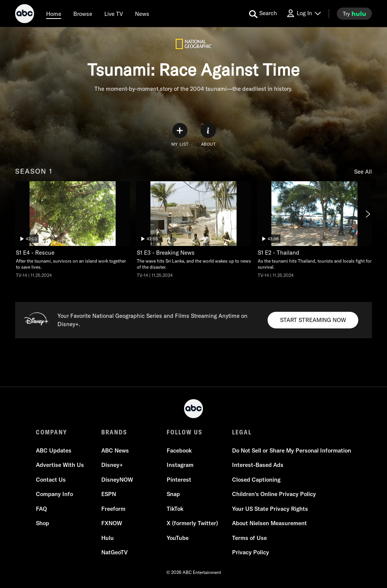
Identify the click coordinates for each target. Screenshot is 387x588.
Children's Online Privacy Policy (274, 494)
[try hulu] (354, 14)
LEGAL (242, 432)
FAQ (41, 509)
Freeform (113, 509)
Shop (43, 523)
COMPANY (52, 432)
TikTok (175, 509)
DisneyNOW (117, 480)
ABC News (115, 450)
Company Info (54, 494)
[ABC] (25, 15)
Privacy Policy (251, 552)
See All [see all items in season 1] (363, 172)
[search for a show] (263, 14)
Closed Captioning (256, 480)
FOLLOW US (185, 432)
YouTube (178, 538)
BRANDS (114, 432)
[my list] (180, 135)
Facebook (179, 450)
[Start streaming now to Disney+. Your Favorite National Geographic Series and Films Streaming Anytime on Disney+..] (313, 320)
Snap (173, 494)
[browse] (83, 14)
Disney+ (112, 465)
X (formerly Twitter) (192, 523)
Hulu (108, 538)
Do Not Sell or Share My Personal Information (292, 450)
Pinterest (179, 480)
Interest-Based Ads (258, 465)
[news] (142, 14)
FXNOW (112, 523)
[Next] (367, 214)
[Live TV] (114, 14)
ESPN (109, 494)
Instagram (180, 465)
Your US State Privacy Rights (270, 509)
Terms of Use (249, 538)
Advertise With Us (60, 465)
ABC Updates (54, 450)
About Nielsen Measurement (269, 523)
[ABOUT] (208, 135)
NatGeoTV (115, 552)
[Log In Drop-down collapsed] (303, 13)
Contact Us (51, 480)
